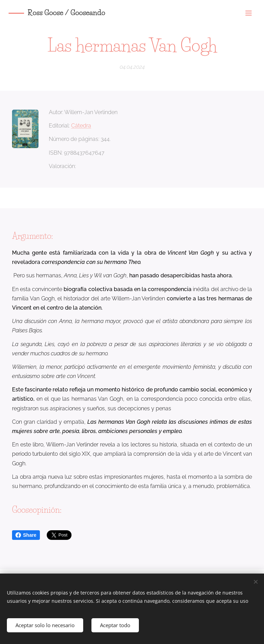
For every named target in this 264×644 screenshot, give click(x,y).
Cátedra (81, 126)
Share (26, 535)
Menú (249, 13)
